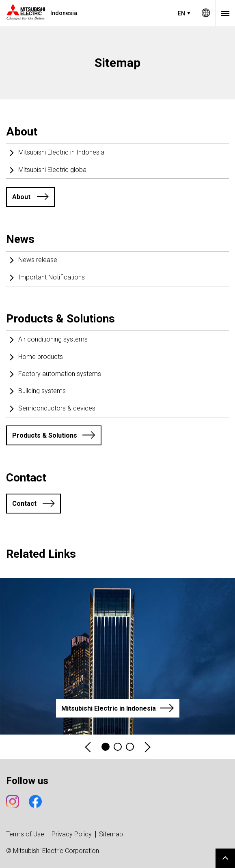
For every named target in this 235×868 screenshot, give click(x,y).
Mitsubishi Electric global (53, 170)
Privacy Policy (72, 834)
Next (147, 747)
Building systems (42, 391)
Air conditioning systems (53, 339)
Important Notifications (52, 277)
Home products (41, 357)
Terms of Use (25, 834)
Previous (88, 747)
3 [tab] (130, 747)
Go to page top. (225, 858)
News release (38, 260)
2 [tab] (118, 747)
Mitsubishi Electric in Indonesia (61, 152)
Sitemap (111, 834)
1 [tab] (106, 747)
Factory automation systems (60, 374)
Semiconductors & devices (57, 408)
